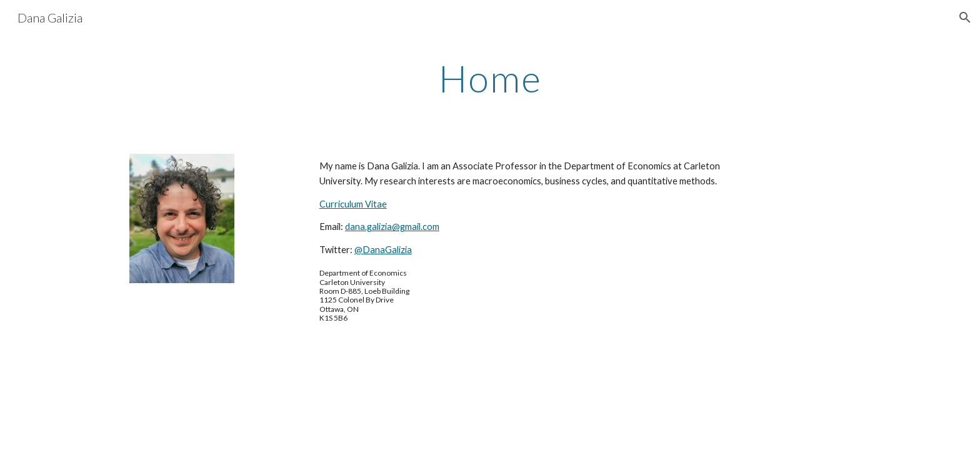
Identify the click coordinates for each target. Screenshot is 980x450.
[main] (490, 78)
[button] (965, 17)
